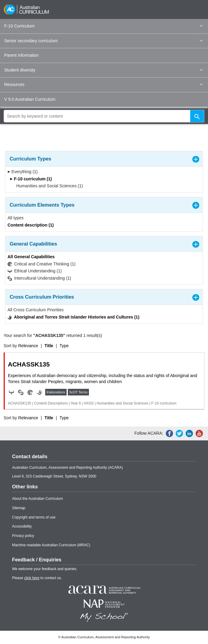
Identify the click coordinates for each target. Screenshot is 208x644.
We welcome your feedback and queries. (45, 569)
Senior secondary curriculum (103, 41)
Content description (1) (31, 225)
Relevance (28, 346)
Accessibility (22, 526)
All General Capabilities (31, 257)
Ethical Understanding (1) (35, 271)
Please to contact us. (37, 578)
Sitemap (19, 508)
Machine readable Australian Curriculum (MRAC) (51, 545)
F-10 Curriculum (103, 26)
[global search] (104, 116)
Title (49, 346)
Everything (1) (23, 172)
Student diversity (103, 70)
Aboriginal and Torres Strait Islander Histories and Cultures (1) (73, 317)
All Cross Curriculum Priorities (36, 310)
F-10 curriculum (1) (31, 179)
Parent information (21, 55)
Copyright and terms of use (34, 517)
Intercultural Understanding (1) (39, 278)
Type (64, 346)
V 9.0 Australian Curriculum (30, 99)
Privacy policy (23, 536)
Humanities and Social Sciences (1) (48, 186)
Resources (103, 84)
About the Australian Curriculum (38, 499)
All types (16, 218)
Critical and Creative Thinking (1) (42, 264)
